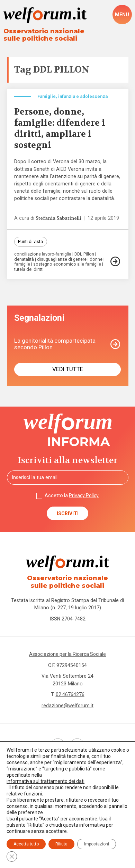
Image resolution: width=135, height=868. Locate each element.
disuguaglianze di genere (62, 260)
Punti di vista (30, 241)
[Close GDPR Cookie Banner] (12, 857)
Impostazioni (97, 844)
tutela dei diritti (29, 270)
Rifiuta (61, 844)
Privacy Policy (84, 496)
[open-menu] (122, 15)
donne (97, 260)
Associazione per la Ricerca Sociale (68, 655)
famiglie (22, 265)
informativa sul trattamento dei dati (46, 781)
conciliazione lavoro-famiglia (43, 255)
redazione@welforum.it (67, 707)
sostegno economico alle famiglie (68, 265)
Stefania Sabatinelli (59, 218)
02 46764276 (70, 695)
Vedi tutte (67, 370)
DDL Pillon (85, 255)
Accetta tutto (26, 844)
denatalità (24, 260)
